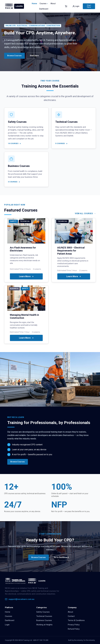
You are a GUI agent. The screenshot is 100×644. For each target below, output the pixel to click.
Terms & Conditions (76, 620)
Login (7, 625)
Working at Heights (44, 625)
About (70, 612)
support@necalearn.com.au (20, 599)
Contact (71, 616)
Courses (9, 616)
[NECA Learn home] (26, 581)
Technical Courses (44, 616)
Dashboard (10, 620)
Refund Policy (74, 629)
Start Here (89, 6)
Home (34, 4)
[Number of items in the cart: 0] (66, 6)
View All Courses (84, 213)
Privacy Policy (74, 625)
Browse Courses (14, 56)
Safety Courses (43, 612)
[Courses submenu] (47, 4)
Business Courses (44, 620)
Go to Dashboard (61, 557)
